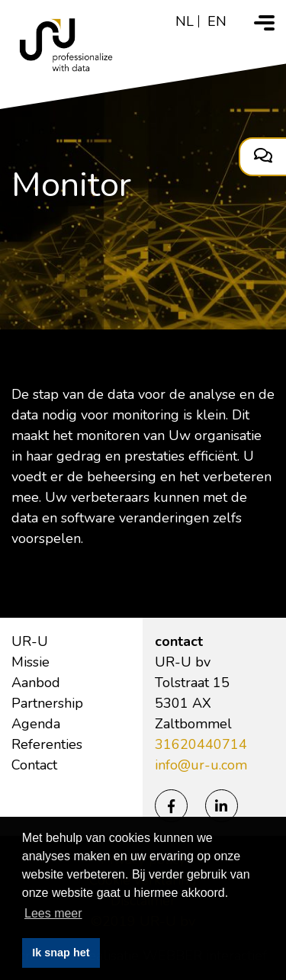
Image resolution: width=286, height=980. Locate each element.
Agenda (36, 724)
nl (185, 21)
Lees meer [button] (53, 913)
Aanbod (36, 683)
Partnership (47, 703)
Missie (31, 662)
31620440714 (201, 744)
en (217, 21)
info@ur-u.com (201, 765)
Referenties (47, 744)
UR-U (30, 641)
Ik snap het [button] (61, 953)
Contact (34, 765)
